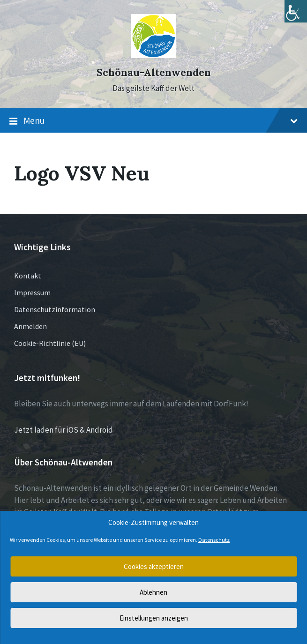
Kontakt (28, 276)
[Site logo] (153, 55)
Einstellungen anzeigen (154, 618)
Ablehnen (153, 592)
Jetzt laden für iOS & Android (64, 430)
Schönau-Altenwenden (154, 72)
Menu (153, 121)
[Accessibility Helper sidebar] (296, 11)
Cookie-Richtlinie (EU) (50, 343)
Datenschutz (214, 540)
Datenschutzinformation (55, 309)
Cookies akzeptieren (154, 566)
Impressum (32, 292)
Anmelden (30, 326)
